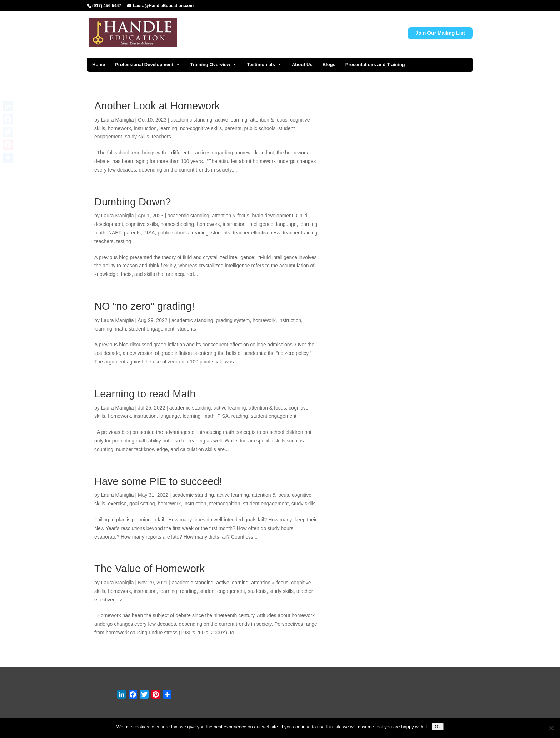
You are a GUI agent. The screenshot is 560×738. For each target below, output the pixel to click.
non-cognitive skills (201, 128)
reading (200, 233)
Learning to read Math (145, 394)
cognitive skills (142, 224)
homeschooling (177, 224)
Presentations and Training (375, 65)
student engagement (152, 329)
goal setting (142, 504)
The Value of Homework (149, 569)
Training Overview (213, 65)
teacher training (300, 233)
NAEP (115, 233)
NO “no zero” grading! (144, 306)
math (100, 233)
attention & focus (269, 120)
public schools (260, 128)
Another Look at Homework (157, 106)
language (286, 224)
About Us (302, 65)
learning (168, 128)
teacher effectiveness (256, 233)
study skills (137, 137)
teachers (161, 137)
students (221, 233)
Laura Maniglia (117, 120)
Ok (438, 727)
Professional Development (147, 65)
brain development (273, 216)
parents (233, 128)
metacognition (224, 504)
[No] (551, 728)
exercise (117, 504)
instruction (145, 128)
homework (119, 128)
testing (123, 241)
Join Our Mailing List (440, 33)
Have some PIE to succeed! (158, 481)
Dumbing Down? (132, 202)
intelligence (261, 224)
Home (99, 65)
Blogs (329, 65)
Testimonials (264, 65)
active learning (231, 120)
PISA (149, 233)
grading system (233, 320)
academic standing (192, 120)
